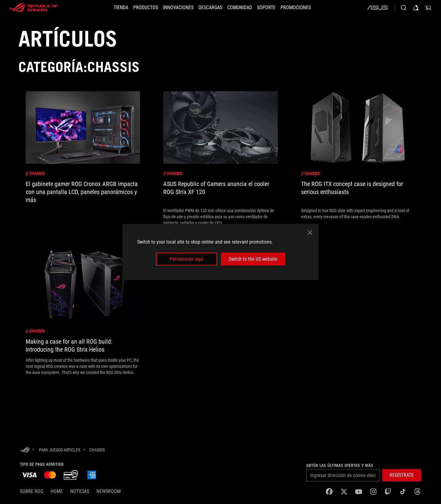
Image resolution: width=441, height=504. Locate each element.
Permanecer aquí (187, 259)
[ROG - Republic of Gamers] (34, 8)
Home (57, 491)
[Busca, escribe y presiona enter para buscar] (404, 8)
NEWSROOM (109, 491)
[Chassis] (97, 450)
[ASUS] (377, 8)
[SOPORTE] (274, 8)
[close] (310, 232)
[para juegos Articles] (60, 450)
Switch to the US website (253, 259)
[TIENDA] (110, 8)
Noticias (80, 491)
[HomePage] (25, 450)
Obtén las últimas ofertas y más (340, 465)
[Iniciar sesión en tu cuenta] (416, 8)
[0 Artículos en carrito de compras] (428, 8)
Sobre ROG (32, 491)
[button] (138, 8)
